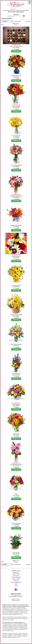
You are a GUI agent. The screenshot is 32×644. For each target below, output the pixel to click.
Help (16, 584)
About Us (16, 581)
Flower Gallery (16, 579)
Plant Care (16, 576)
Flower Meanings (16, 577)
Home (16, 586)
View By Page (17, 21)
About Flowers (16, 574)
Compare (28, 21)
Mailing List (16, 572)
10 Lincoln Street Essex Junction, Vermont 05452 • (16, 11)
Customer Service (16, 571)
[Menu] (30, 2)
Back (3, 24)
